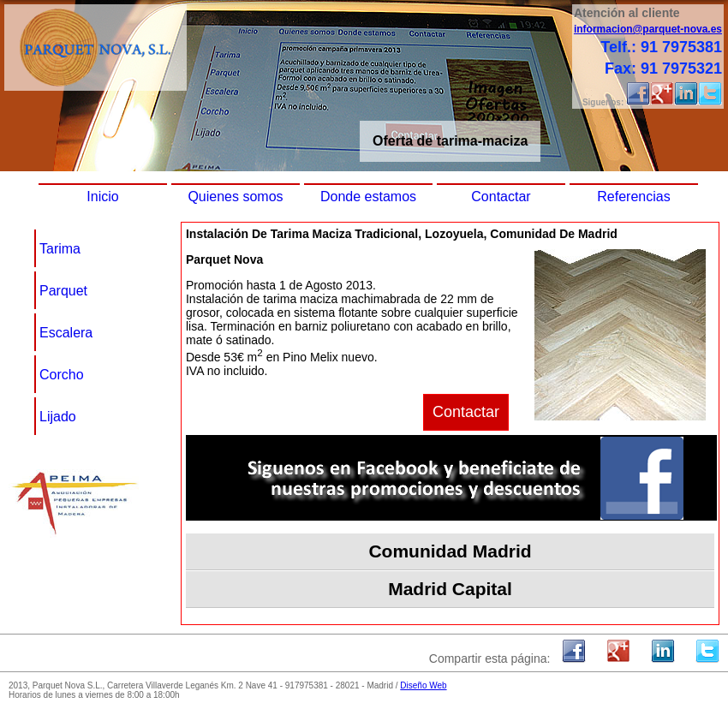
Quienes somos (235, 197)
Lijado (58, 417)
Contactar (501, 197)
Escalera (66, 333)
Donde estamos (368, 197)
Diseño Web (423, 685)
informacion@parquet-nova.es (648, 29)
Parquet (63, 291)
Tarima (60, 249)
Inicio (102, 197)
